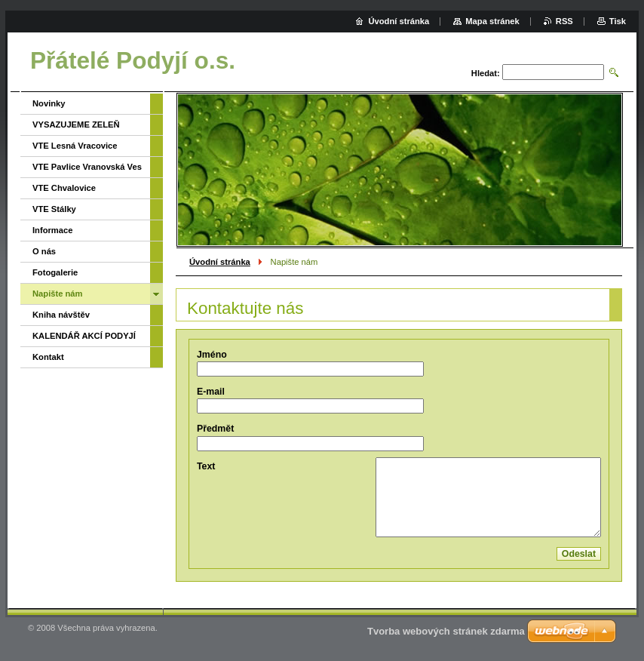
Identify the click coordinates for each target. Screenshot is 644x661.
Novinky (49, 103)
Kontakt (48, 357)
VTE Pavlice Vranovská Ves (87, 167)
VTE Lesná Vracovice (75, 146)
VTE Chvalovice (64, 188)
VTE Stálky (54, 209)
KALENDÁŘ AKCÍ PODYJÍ (84, 336)
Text (206, 466)
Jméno (212, 355)
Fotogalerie (55, 272)
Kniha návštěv (61, 315)
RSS (564, 21)
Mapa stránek (492, 21)
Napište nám (58, 294)
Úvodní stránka (220, 262)
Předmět (215, 429)
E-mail (211, 392)
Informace (52, 230)
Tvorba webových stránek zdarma (446, 631)
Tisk (618, 21)
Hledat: (486, 73)
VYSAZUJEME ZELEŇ (76, 125)
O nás (44, 251)
